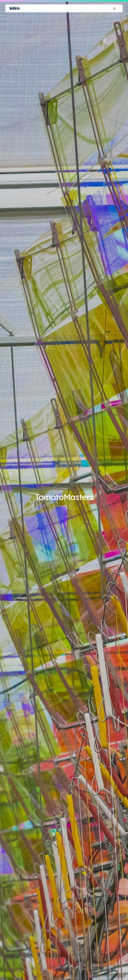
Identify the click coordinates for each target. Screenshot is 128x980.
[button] (114, 8)
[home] (14, 8)
